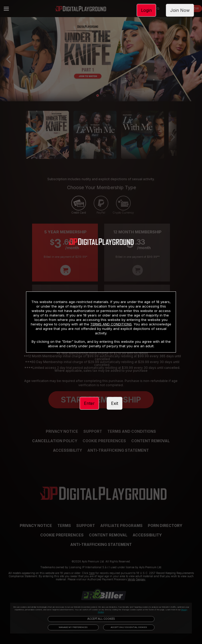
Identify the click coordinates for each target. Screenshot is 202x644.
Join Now (180, 10)
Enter (89, 403)
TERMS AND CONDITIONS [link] (111, 324)
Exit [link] (115, 403)
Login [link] (146, 10)
